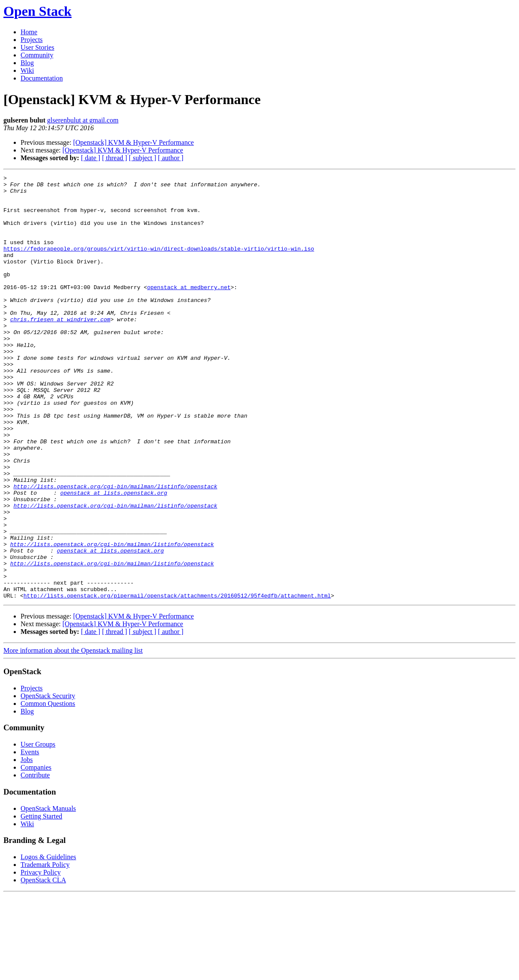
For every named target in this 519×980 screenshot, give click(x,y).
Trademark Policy (45, 949)
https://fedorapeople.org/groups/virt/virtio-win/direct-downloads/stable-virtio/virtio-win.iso (159, 264)
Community (37, 55)
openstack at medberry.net (189, 310)
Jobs (27, 844)
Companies (36, 852)
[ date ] (91, 158)
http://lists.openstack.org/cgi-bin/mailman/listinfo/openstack (115, 549)
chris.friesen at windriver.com (60, 349)
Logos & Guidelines (48, 942)
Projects (32, 40)
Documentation (42, 78)
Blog (27, 63)
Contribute (35, 860)
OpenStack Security (48, 781)
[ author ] (171, 158)
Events (30, 837)
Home (29, 32)
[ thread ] (115, 158)
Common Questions (48, 788)
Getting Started (41, 901)
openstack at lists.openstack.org (114, 557)
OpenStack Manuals (48, 893)
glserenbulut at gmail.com (83, 120)
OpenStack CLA (43, 965)
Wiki (27, 70)
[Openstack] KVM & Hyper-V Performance (134, 142)
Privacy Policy (41, 957)
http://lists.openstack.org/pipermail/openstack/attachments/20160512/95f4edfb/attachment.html (177, 680)
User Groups (38, 829)
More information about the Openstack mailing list (73, 735)
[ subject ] (143, 158)
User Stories (37, 47)
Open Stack (37, 11)
